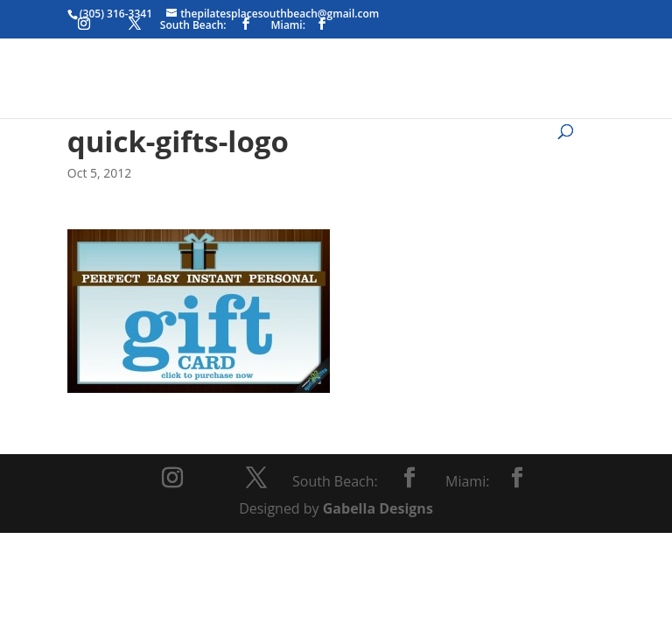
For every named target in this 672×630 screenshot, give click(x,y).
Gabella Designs (378, 508)
